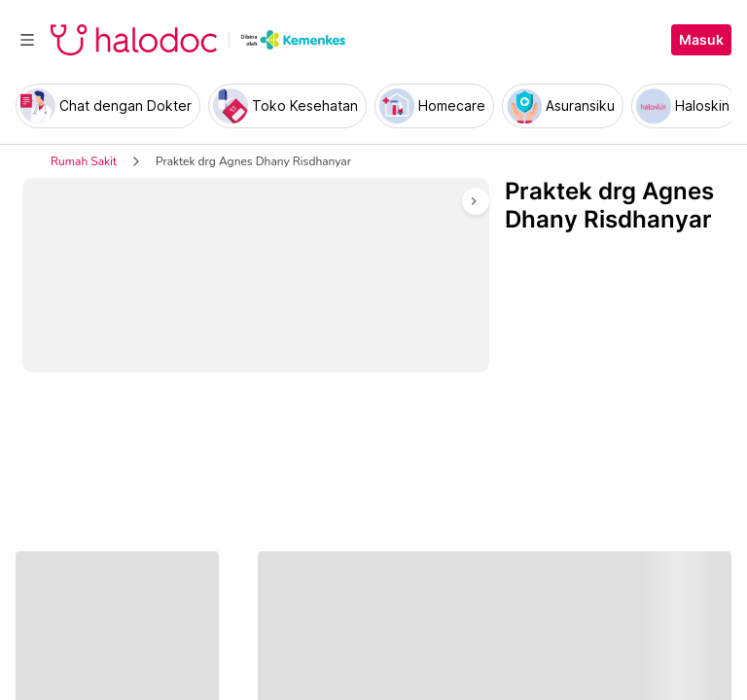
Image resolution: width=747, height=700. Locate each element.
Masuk (701, 40)
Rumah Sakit (84, 161)
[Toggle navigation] (27, 40)
